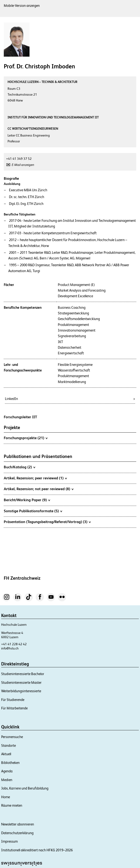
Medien (7, 780)
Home (6, 797)
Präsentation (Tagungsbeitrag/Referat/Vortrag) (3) (47, 522)
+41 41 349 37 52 (19, 159)
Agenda (7, 771)
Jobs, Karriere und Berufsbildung (25, 788)
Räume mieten (12, 805)
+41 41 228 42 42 (14, 644)
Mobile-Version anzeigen (22, 6)
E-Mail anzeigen (23, 165)
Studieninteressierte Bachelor (23, 674)
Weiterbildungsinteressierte (21, 691)
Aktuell (6, 754)
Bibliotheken (10, 763)
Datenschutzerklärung (17, 833)
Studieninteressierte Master (21, 682)
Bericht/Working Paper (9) (27, 500)
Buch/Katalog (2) (19, 467)
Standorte (8, 745)
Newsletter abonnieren (18, 824)
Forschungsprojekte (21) (26, 438)
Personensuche (12, 737)
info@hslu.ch (10, 648)
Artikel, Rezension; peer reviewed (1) (35, 478)
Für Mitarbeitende (14, 708)
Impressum (9, 841)
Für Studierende (13, 700)
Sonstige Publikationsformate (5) (33, 511)
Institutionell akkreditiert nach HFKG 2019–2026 (37, 850)
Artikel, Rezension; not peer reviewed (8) (39, 489)
